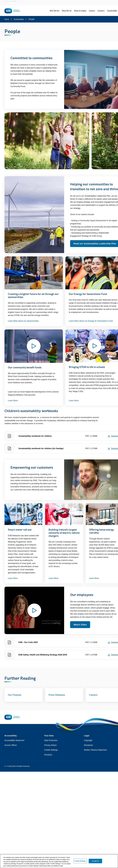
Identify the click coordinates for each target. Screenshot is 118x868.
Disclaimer (88, 745)
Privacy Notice (50, 745)
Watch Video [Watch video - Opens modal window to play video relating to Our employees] (80, 625)
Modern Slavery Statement (95, 750)
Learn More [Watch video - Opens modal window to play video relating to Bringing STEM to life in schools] (74, 401)
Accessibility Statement (14, 740)
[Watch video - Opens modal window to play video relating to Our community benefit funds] (34, 346)
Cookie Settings (51, 750)
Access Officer (11, 745)
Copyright (88, 740)
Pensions (48, 755)
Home (7, 19)
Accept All (95, 862)
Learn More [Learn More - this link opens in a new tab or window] (13, 578)
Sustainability (19, 19)
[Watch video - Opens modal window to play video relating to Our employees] (34, 610)
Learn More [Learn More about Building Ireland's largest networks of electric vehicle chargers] (53, 578)
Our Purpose (15, 695)
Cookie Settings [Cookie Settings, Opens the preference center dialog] (80, 862)
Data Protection (51, 740)
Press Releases (57, 695)
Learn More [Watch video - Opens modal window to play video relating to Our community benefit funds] (13, 401)
